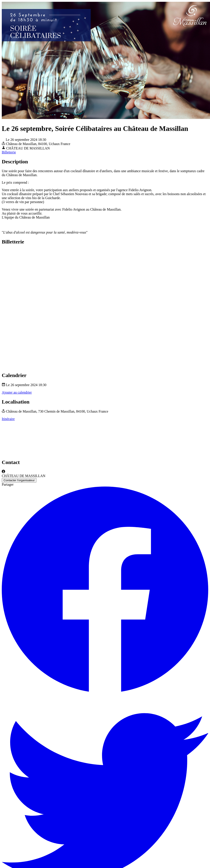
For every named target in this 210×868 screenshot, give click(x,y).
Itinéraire (8, 419)
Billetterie (9, 152)
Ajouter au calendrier (17, 392)
